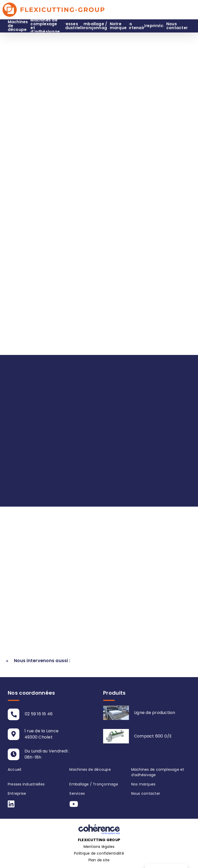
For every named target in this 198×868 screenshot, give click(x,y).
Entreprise (17, 793)
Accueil (15, 769)
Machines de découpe (90, 769)
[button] (99, 661)
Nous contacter (146, 793)
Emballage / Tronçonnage (94, 784)
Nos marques (143, 784)
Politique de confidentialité (99, 853)
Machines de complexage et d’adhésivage (158, 772)
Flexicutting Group (99, 840)
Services (77, 793)
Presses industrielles (26, 784)
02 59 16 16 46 (39, 714)
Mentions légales (99, 847)
